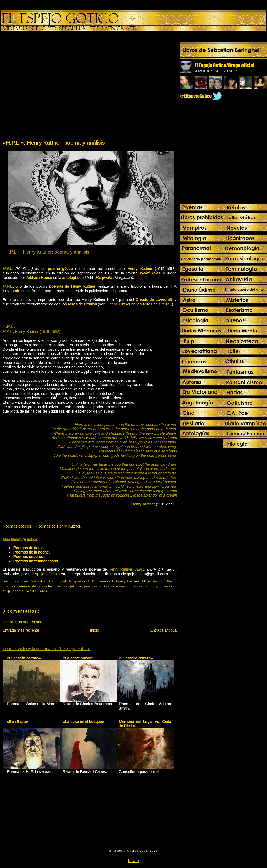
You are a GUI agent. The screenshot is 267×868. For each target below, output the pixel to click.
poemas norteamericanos (106, 586)
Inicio (94, 630)
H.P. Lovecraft (101, 581)
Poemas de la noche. (31, 552)
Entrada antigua (163, 630)
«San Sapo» (17, 721)
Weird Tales (37, 591)
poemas (9, 586)
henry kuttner (128, 581)
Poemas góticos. (17, 526)
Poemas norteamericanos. (36, 561)
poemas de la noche (35, 586)
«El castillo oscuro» (24, 658)
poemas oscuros (143, 586)
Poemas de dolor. (28, 548)
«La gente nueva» (78, 658)
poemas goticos (68, 586)
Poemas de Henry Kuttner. (58, 526)
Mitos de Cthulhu (157, 581)
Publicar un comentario (23, 622)
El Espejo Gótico (43, 574)
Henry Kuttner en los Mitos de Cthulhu (139, 304)
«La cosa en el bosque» (83, 721)
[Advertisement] (49, 87)
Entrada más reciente (21, 630)
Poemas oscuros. (29, 557)
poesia (18, 591)
